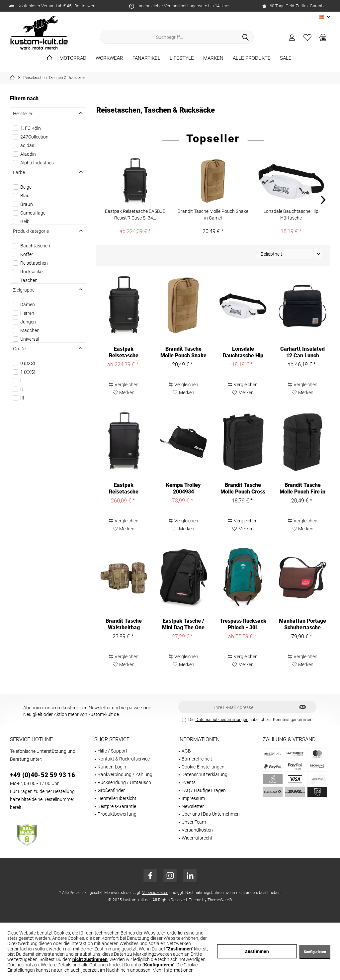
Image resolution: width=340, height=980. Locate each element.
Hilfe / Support (113, 751)
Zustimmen (257, 951)
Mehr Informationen (173, 970)
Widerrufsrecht (197, 838)
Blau (25, 196)
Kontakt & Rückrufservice (124, 759)
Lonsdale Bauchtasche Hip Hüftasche (291, 215)
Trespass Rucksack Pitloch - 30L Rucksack (243, 624)
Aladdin (28, 154)
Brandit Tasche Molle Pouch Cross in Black (243, 489)
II (22, 389)
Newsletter (193, 806)
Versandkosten (197, 830)
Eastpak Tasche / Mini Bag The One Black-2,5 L (183, 624)
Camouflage (33, 213)
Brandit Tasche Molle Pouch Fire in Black (302, 489)
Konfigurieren (315, 952)
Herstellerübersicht (117, 798)
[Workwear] (109, 58)
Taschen (29, 280)
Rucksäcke (31, 272)
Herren (27, 313)
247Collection (34, 137)
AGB (186, 751)
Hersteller (23, 114)
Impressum (193, 798)
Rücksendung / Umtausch (124, 782)
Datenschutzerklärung (205, 774)
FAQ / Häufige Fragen (204, 790)
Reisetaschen (34, 263)
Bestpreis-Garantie (117, 806)
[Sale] (286, 58)
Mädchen (30, 330)
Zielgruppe (24, 290)
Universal (30, 339)
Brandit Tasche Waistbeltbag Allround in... (124, 624)
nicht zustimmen (90, 959)
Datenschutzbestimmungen (222, 719)
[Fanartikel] (146, 58)
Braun (27, 204)
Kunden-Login (112, 767)
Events (189, 782)
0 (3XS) (28, 363)
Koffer (27, 254)
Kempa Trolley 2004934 (183, 488)
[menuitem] (323, 37)
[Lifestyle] (182, 58)
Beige (26, 187)
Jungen (28, 322)
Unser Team (194, 822)
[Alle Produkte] (252, 58)
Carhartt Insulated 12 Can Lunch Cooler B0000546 (302, 352)
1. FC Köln (31, 128)
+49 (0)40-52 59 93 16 (42, 775)
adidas (27, 145)
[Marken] (213, 58)
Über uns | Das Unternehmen (211, 814)
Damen (28, 305)
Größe (19, 349)
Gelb (25, 222)
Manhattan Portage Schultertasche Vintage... (302, 624)
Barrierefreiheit (197, 759)
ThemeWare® (220, 900)
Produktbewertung (117, 814)
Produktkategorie (31, 231)
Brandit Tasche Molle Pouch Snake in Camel (213, 215)
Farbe (19, 172)
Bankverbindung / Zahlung (125, 774)
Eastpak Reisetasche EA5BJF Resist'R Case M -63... (124, 489)
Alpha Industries (37, 163)
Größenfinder (111, 790)
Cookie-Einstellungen (203, 767)
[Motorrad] (73, 58)
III (22, 398)
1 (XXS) (28, 372)
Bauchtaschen (35, 246)
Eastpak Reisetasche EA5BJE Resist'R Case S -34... (135, 215)
